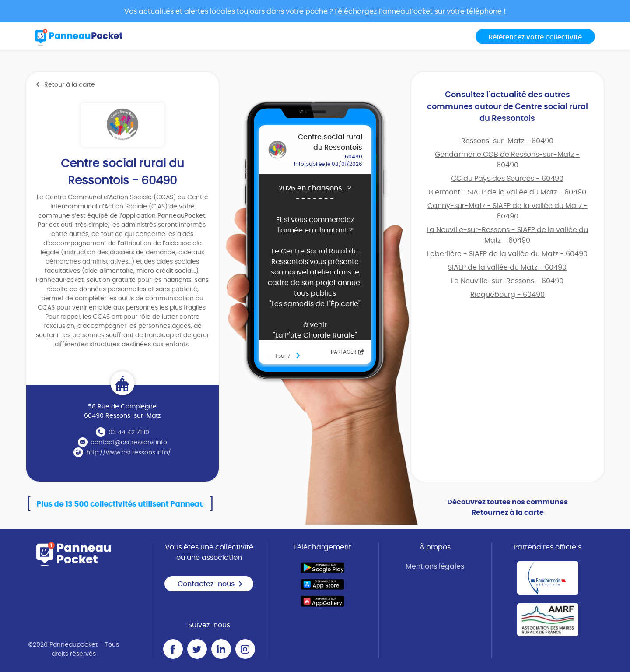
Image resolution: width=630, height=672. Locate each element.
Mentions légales (435, 566)
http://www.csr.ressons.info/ (129, 453)
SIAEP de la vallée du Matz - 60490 (507, 267)
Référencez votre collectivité (535, 37)
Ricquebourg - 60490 (507, 295)
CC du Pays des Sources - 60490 (507, 179)
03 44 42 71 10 (129, 433)
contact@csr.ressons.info (129, 443)
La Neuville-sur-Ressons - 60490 (507, 281)
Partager (348, 352)
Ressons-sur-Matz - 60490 (507, 141)
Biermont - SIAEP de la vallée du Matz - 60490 (507, 192)
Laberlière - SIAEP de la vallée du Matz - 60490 (507, 254)
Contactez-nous (210, 584)
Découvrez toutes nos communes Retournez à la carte (507, 507)
